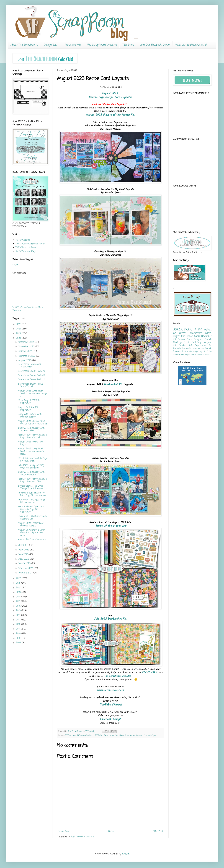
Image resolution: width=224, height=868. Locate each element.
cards (208, 333)
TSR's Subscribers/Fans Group (30, 244)
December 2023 (27, 342)
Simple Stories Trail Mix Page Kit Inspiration (33, 460)
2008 (19, 643)
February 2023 (26, 568)
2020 (19, 588)
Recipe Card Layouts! (119, 97)
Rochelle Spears (152, 736)
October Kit (185, 345)
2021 (19, 583)
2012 (19, 624)
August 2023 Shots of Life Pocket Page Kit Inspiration (33, 422)
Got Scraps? (206, 355)
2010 (19, 634)
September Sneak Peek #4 (31, 371)
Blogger (125, 854)
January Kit (198, 349)
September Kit (203, 345)
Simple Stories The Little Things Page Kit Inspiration (33, 487)
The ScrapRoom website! (118, 676)
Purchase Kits (73, 45)
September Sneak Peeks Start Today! (30, 385)
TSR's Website (23, 240)
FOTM (198, 329)
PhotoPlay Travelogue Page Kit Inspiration (31, 501)
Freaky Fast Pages (193, 342)
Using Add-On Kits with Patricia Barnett (30, 416)
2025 (19, 329)
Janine (185, 352)
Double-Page (97, 97)
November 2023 (27, 347)
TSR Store (128, 45)
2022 (19, 578)
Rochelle (177, 349)
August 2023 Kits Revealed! (32, 540)
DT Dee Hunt (71, 736)
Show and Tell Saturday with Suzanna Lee (32, 518)
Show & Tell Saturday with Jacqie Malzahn (31, 473)
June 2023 (24, 550)
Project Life (179, 336)
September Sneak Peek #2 (31, 380)
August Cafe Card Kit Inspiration (29, 409)
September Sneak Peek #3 (31, 375)
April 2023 (24, 559)
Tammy (177, 352)
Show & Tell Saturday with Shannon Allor (31, 429)
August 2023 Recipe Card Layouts (31, 443)
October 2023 (26, 351)
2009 (19, 638)
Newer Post (64, 831)
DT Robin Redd (102, 736)
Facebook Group (110, 719)
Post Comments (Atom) (83, 837)
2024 (19, 334)
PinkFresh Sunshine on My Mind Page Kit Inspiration (32, 494)
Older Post (158, 831)
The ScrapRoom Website (102, 45)
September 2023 (27, 356)
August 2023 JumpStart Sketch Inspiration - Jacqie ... (33, 394)
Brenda (181, 339)
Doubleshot (196, 333)
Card (199, 355)
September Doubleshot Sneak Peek (29, 366)
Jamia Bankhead (117, 736)
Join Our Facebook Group (155, 45)
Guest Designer (195, 339)
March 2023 (25, 564)
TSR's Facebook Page (26, 248)
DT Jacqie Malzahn (86, 736)
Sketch (208, 349)
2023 (19, 338)
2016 (19, 606)
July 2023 (24, 545)
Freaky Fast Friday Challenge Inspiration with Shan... (32, 480)
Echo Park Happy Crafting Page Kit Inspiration (31, 467)
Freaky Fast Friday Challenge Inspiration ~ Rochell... (32, 436)
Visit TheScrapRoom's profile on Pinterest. (28, 309)
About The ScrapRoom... (24, 45)
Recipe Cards (193, 336)
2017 (19, 602)
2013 (19, 620)
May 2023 (24, 555)
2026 (19, 324)
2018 (19, 597)
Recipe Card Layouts (134, 736)
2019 (19, 592)
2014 (19, 615)
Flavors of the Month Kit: (111, 526)
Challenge (193, 352)
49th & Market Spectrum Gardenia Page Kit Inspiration (31, 509)
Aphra (208, 330)
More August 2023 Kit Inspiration (29, 402)
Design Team (51, 45)
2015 (19, 611)
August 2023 (111, 93)
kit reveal (180, 333)
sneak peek (182, 329)
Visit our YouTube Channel (191, 45)
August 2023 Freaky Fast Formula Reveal (31, 524)
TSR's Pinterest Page (26, 251)
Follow (15, 265)
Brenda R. (186, 349)
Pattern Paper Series (187, 355)
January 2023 (26, 573)
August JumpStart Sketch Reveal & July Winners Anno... (31, 533)
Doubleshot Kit (113, 385)
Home (111, 831)
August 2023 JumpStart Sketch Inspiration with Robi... (31, 451)
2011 (18, 629)
